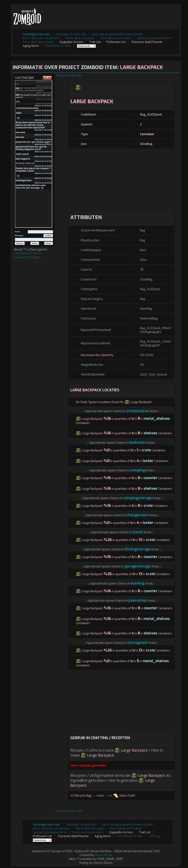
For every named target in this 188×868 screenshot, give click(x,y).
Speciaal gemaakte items (154, 38)
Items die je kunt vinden (38, 42)
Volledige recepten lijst (71, 34)
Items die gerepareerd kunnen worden (118, 34)
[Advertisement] (113, 15)
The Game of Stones (28, 253)
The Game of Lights (27, 257)
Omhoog (155, 836)
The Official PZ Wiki (58, 46)
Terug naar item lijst (69, 75)
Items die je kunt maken (116, 38)
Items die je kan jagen (80, 38)
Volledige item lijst (36, 34)
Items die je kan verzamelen (41, 38)
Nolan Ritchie (104, 855)
